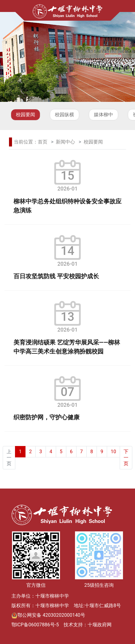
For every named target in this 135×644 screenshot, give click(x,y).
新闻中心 (65, 142)
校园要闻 (25, 115)
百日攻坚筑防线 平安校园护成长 (56, 276)
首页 (43, 142)
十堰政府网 (100, 625)
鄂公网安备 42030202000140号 (51, 615)
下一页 (126, 458)
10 (113, 452)
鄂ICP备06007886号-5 (35, 625)
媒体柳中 (103, 115)
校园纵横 (64, 115)
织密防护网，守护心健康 (46, 417)
